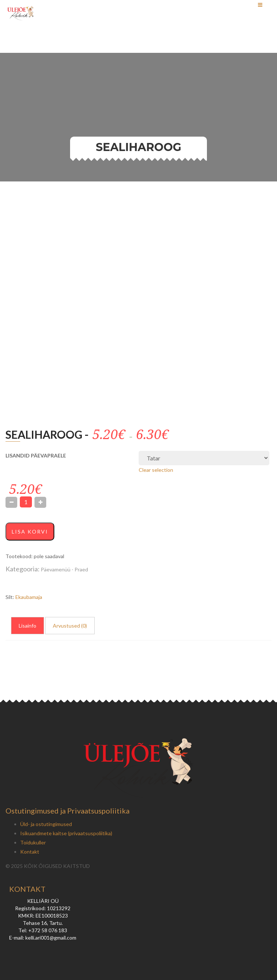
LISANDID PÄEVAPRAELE (36, 455)
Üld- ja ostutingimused (46, 824)
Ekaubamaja (29, 597)
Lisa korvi (30, 532)
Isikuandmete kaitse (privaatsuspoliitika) (66, 833)
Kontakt (30, 852)
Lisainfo (28, 626)
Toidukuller (33, 842)
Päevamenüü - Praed (64, 569)
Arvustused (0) (70, 626)
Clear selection (156, 470)
